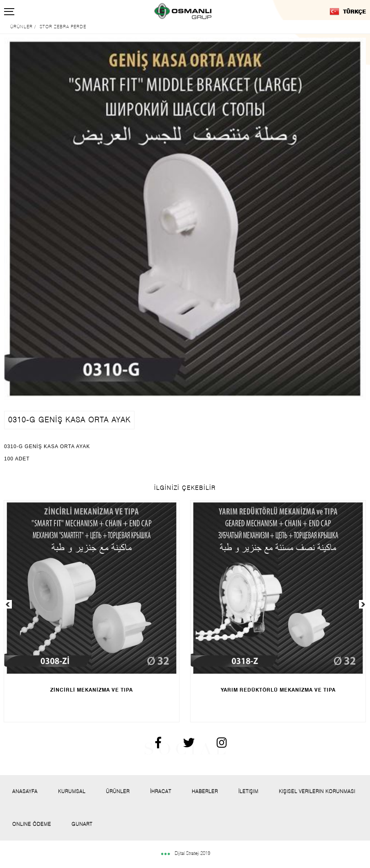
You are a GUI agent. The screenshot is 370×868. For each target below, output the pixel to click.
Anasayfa (25, 791)
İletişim (248, 791)
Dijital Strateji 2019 (185, 853)
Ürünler (118, 791)
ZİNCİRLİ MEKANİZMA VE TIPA (92, 690)
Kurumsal (72, 791)
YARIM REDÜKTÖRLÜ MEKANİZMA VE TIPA (278, 690)
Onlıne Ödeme (32, 824)
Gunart (82, 824)
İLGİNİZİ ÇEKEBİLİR (185, 488)
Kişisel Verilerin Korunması (317, 791)
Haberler (205, 791)
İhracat (161, 791)
